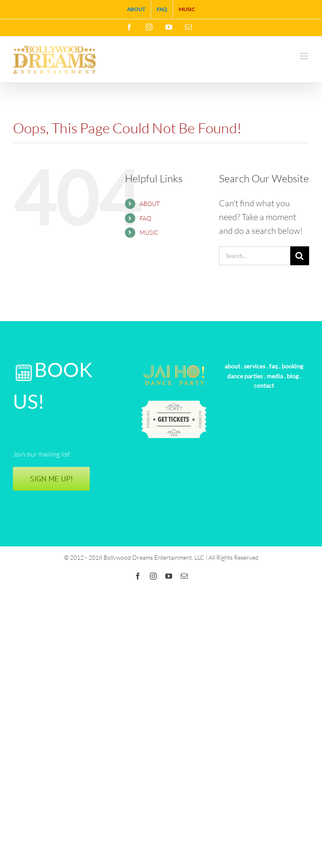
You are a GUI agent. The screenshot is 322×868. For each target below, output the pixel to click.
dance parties (245, 376)
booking (292, 366)
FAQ (145, 218)
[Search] (300, 256)
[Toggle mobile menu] (305, 56)
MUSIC (149, 232)
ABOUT (150, 204)
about (232, 366)
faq (273, 366)
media (275, 376)
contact (264, 385)
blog (293, 376)
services (255, 366)
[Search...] (255, 256)
